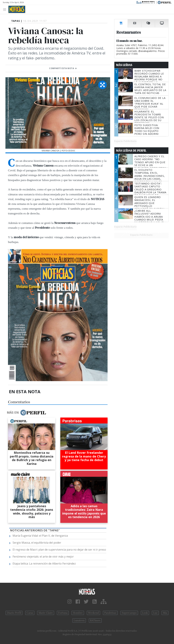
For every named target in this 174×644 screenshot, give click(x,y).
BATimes (95, 621)
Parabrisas (110, 613)
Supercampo (129, 613)
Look (145, 613)
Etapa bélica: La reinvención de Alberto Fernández (44, 564)
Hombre (78, 613)
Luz (155, 613)
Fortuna (63, 613)
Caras (30, 613)
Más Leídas (124, 65)
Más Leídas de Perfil (131, 151)
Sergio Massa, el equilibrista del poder (37, 543)
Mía (165, 613)
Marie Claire (46, 613)
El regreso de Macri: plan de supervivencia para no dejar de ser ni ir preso (59, 550)
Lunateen (79, 621)
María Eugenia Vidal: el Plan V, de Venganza (40, 536)
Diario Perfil (14, 613)
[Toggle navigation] (6, 9)
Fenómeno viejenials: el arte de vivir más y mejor (43, 557)
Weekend (94, 613)
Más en (26, 413)
